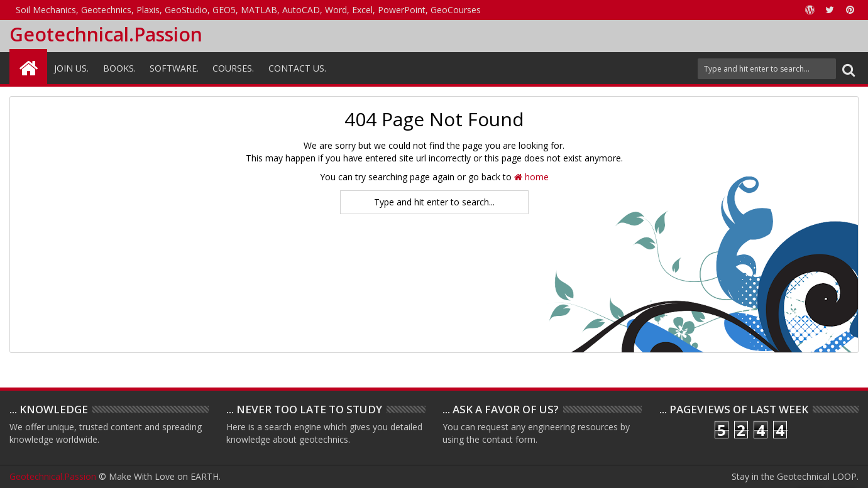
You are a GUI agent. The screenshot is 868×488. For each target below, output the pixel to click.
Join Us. (71, 68)
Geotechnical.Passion (106, 34)
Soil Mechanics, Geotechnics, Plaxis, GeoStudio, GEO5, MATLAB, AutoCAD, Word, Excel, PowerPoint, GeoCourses (248, 10)
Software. (174, 68)
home (531, 177)
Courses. (233, 68)
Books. (119, 68)
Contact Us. (297, 68)
